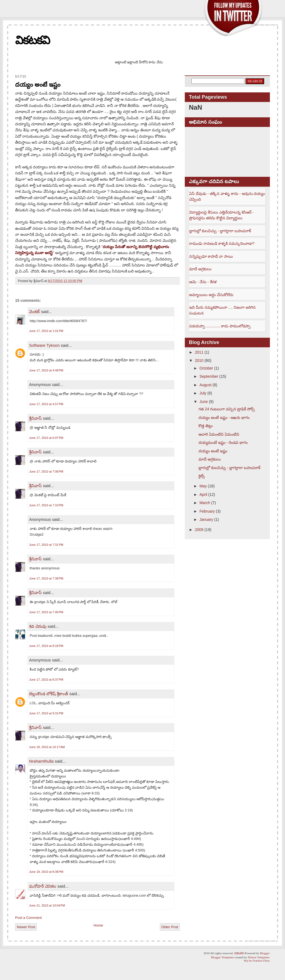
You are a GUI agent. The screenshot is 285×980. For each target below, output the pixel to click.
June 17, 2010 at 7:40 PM (46, 612)
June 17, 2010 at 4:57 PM (46, 404)
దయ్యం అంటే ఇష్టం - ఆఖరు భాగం (224, 417)
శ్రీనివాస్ (35, 418)
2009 (199, 530)
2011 (199, 352)
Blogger (265, 953)
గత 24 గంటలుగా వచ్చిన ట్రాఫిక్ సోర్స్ (227, 409)
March (205, 503)
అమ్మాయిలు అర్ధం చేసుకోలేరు (211, 295)
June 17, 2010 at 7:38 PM (46, 578)
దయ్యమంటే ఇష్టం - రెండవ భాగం (223, 442)
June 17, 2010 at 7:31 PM (46, 545)
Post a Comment (28, 918)
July (203, 393)
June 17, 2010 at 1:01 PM (46, 331)
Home (98, 925)
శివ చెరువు (38, 626)
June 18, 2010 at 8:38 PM (46, 872)
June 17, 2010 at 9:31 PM (46, 713)
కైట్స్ (202, 476)
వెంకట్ (34, 312)
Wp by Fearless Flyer (257, 961)
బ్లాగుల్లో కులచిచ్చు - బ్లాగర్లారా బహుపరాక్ (220, 231)
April (203, 495)
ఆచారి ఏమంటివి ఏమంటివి (219, 434)
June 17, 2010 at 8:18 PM (46, 646)
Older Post (170, 927)
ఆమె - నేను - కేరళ (203, 282)
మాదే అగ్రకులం (200, 269)
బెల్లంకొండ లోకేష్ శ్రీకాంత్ (49, 694)
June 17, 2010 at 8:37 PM (46, 680)
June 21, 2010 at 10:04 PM (47, 905)
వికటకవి (32, 40)
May (203, 486)
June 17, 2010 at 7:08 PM (46, 471)
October (206, 368)
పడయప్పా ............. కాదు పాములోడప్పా (220, 326)
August (205, 385)
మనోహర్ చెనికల (43, 886)
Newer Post (26, 927)
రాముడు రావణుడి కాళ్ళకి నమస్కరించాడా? (222, 243)
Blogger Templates (223, 957)
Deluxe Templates (259, 957)
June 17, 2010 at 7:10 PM (46, 505)
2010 (199, 360)
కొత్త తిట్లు (206, 426)
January (206, 519)
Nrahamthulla (41, 761)
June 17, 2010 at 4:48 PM (46, 370)
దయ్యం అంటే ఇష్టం (38, 85)
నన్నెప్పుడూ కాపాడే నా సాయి (211, 256)
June (203, 402)
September (209, 376)
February (207, 511)
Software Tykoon (44, 345)
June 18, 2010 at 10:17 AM (47, 747)
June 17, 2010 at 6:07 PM (46, 438)
